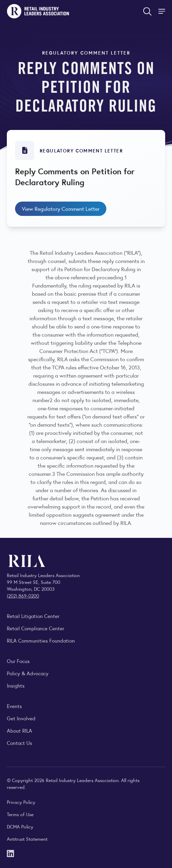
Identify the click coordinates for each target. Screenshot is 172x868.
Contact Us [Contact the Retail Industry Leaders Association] (19, 743)
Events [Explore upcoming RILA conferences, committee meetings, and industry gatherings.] (14, 706)
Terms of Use (20, 814)
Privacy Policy (21, 802)
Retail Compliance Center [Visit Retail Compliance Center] (36, 628)
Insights (16, 685)
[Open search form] (147, 11)
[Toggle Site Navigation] (162, 11)
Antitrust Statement (27, 839)
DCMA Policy (20, 826)
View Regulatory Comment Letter (61, 209)
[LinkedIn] (10, 853)
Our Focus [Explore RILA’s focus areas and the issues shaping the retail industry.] (18, 661)
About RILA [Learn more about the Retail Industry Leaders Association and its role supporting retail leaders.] (19, 730)
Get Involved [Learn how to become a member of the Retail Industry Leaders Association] (21, 718)
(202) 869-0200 (23, 595)
